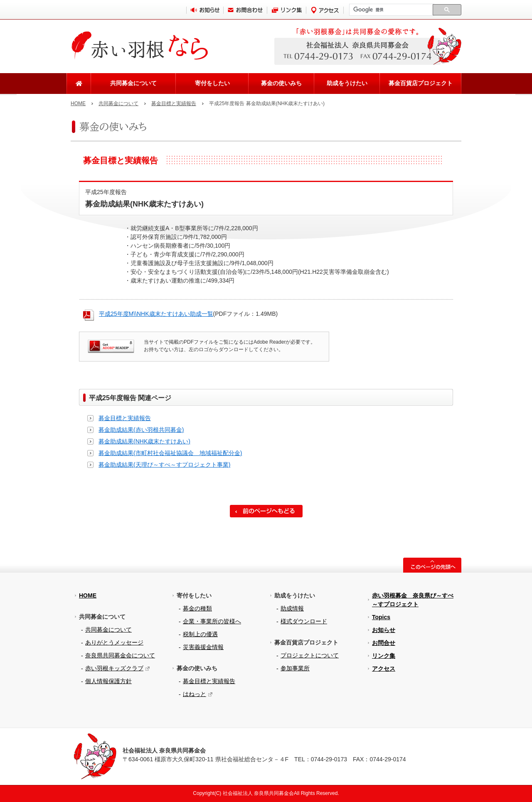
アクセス (384, 669)
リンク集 (384, 656)
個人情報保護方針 (108, 681)
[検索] (391, 10)
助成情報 (292, 608)
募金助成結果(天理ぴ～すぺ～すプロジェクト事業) (164, 465)
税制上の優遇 (200, 634)
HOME (78, 103)
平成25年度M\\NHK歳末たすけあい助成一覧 (156, 314)
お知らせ (384, 630)
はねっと (195, 694)
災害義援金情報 (203, 647)
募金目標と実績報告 (174, 103)
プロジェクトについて (310, 655)
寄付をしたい (212, 83)
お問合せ (384, 643)
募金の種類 (197, 608)
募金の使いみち (281, 83)
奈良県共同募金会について (120, 655)
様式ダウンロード (304, 621)
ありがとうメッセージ (114, 642)
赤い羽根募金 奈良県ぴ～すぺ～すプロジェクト (413, 600)
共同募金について (133, 83)
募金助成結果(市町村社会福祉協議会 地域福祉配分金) (170, 453)
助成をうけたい (347, 83)
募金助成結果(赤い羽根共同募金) (141, 430)
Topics (381, 617)
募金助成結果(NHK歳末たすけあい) (144, 441)
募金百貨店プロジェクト (421, 83)
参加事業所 (295, 668)
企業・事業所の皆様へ (212, 621)
